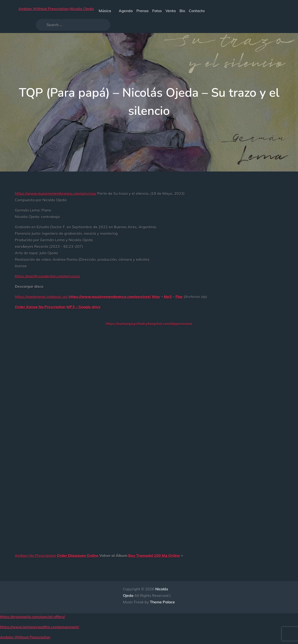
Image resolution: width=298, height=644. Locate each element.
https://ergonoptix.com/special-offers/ (32, 617)
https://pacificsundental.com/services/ (47, 276)
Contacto (197, 11)
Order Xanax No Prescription (40, 307)
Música (107, 11)
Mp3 (168, 297)
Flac (179, 297)
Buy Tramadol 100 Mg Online (154, 555)
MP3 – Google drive (84, 307)
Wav (156, 297)
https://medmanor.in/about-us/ (41, 297)
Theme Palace (162, 602)
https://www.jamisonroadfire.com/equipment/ (40, 627)
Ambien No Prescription (35, 555)
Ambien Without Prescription (44, 9)
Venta (171, 11)
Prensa (142, 11)
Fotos (157, 11)
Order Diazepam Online (78, 555)
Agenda (126, 11)
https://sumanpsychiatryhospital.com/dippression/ (149, 324)
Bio (182, 11)
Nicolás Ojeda (82, 9)
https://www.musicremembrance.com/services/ (56, 193)
